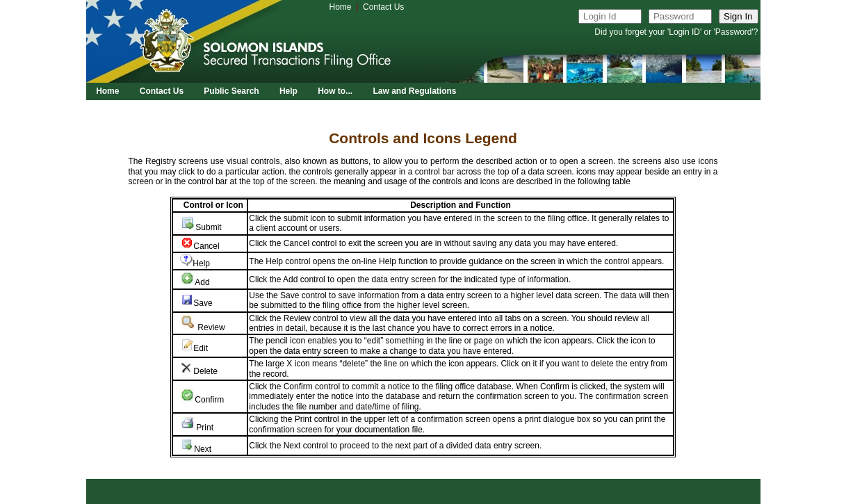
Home (341, 7)
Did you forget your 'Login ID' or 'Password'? (676, 32)
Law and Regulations (414, 91)
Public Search (231, 91)
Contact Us (383, 7)
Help (288, 91)
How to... (335, 91)
